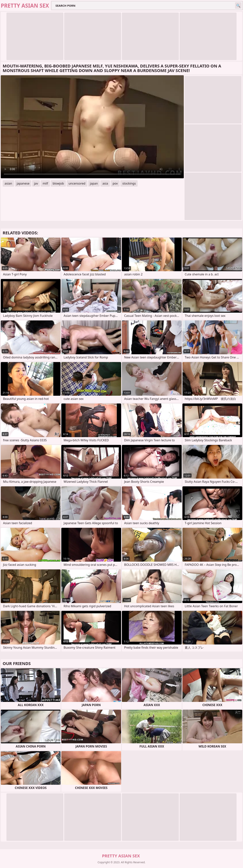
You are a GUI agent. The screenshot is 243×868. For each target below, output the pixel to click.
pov (115, 183)
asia (105, 183)
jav (36, 183)
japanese (23, 183)
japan (94, 183)
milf (45, 183)
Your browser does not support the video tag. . (92, 127)
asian (8, 183)
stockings (129, 183)
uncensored (77, 183)
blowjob (58, 183)
